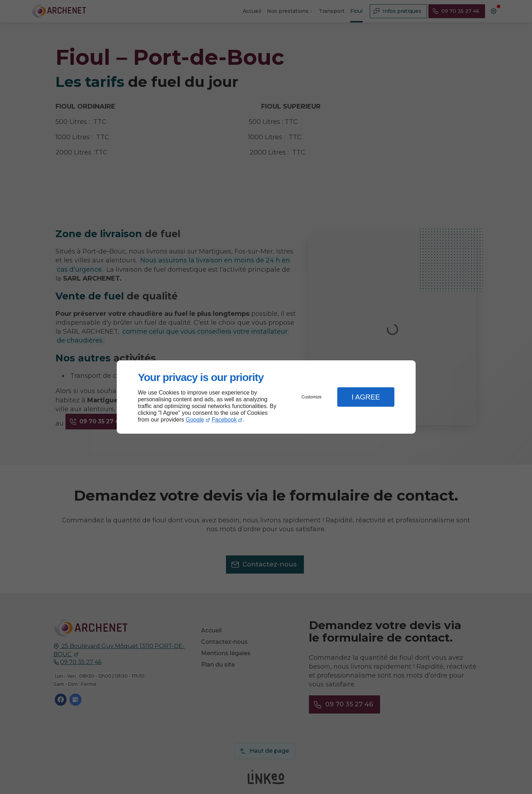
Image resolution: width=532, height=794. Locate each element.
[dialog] (266, 397)
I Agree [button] (366, 397)
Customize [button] (312, 397)
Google (195, 420)
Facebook (224, 420)
